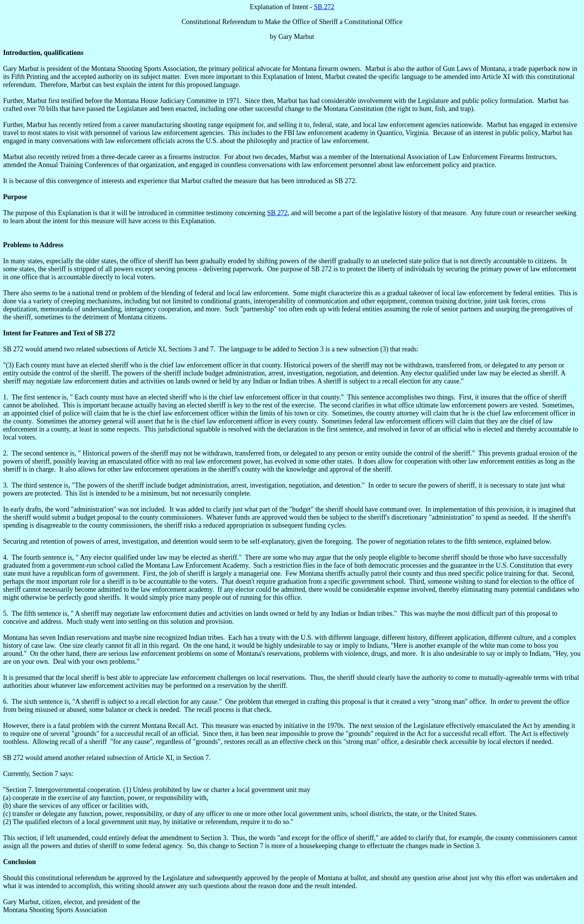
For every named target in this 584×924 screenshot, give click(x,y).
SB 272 (324, 7)
